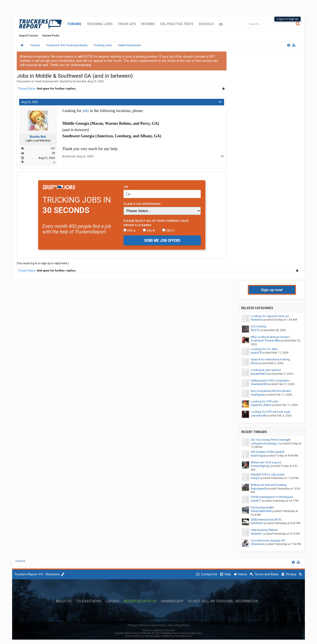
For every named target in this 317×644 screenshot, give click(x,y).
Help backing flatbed (264, 530)
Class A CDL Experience (142, 204)
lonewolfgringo (261, 466)
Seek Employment (47, 81)
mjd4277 (256, 501)
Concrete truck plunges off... (269, 540)
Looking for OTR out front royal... (271, 412)
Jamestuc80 (259, 416)
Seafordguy (258, 456)
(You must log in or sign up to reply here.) (43, 263)
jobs (86, 111)
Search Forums (29, 36)
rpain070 (256, 353)
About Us (64, 601)
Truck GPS (127, 24)
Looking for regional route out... (271, 316)
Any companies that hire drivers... (272, 391)
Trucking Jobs (100, 24)
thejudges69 (259, 489)
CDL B (149, 230)
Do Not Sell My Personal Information (223, 601)
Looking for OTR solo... (265, 401)
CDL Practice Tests (177, 24)
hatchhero (257, 523)
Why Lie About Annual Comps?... (271, 337)
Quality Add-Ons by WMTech (159, 633)
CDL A (129, 230)
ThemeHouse (183, 636)
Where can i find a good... (267, 462)
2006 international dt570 (266, 520)
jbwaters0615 (259, 374)
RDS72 (255, 330)
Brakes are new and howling (269, 485)
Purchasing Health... (263, 507)
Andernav (257, 320)
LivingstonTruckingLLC (265, 443)
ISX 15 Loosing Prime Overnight (271, 440)
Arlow (254, 363)
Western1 (257, 534)
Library (113, 601)
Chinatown (257, 544)
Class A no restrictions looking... (271, 359)
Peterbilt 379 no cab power (268, 474)
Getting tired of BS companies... (271, 381)
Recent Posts (51, 36)
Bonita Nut (79, 81)
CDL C (168, 230)
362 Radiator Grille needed (267, 452)
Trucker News (89, 601)
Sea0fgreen (258, 395)
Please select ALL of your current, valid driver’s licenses (156, 223)
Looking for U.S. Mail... (265, 349)
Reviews (148, 24)
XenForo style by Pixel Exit (158, 630)
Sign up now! (272, 290)
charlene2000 (259, 384)
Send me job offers (162, 240)
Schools (206, 24)
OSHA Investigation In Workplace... (273, 497)
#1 (220, 102)
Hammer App (172, 601)
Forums (75, 24)
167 (53, 148)
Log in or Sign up (288, 19)
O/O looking (258, 326)
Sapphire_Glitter (261, 405)
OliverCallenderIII (261, 511)
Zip (126, 187)
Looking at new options (266, 370)
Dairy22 (255, 478)
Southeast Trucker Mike (266, 340)
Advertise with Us (140, 601)
